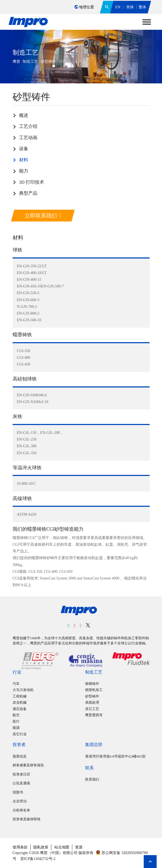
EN (118, 7)
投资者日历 (21, 774)
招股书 (18, 792)
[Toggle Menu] (147, 22)
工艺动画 (28, 138)
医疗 (16, 721)
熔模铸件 (92, 684)
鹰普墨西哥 (94, 715)
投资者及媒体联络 (27, 819)
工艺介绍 (28, 126)
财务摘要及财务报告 (28, 765)
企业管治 (20, 801)
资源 (79, 847)
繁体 (142, 7)
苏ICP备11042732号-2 (37, 859)
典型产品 (28, 193)
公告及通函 (21, 783)
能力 (24, 171)
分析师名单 (21, 810)
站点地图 (62, 847)
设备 (24, 149)
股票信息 (20, 756)
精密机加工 (94, 690)
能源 (16, 728)
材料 (24, 160)
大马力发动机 (23, 690)
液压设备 (20, 709)
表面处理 (92, 702)
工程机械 (20, 696)
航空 (16, 715)
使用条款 (20, 847)
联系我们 (92, 779)
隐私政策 (41, 847)
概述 (24, 115)
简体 (130, 7)
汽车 (16, 684)
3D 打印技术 (32, 182)
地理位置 (84, 7)
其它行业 (20, 734)
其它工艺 (92, 709)
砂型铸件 (92, 696)
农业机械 (20, 702)
